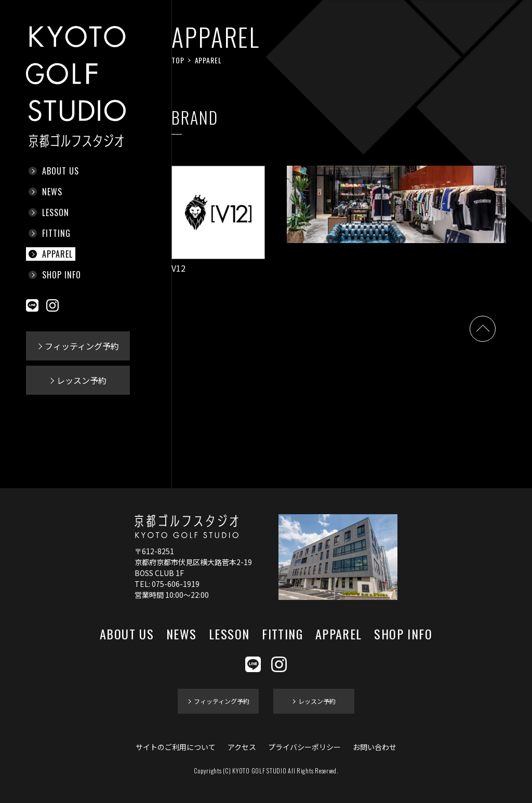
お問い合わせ (375, 747)
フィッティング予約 (82, 346)
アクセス (242, 747)
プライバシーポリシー (304, 747)
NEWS (52, 192)
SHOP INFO (62, 275)
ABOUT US (61, 171)
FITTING (56, 233)
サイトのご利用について (176, 747)
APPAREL (57, 254)
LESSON (56, 212)
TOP (178, 60)
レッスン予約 (82, 380)
